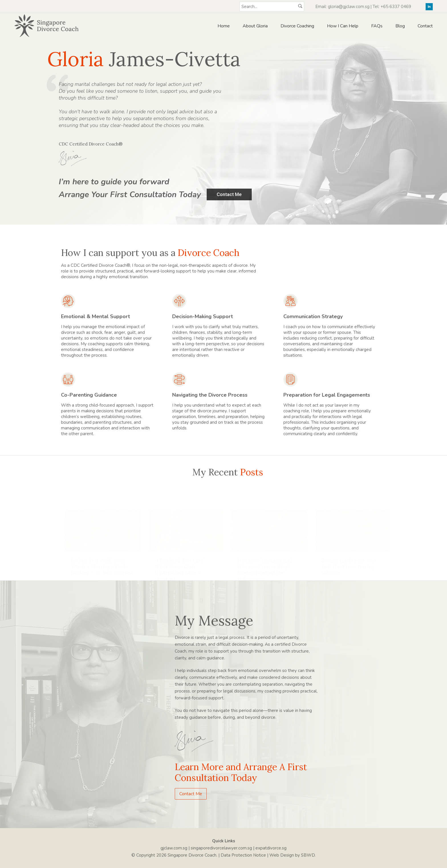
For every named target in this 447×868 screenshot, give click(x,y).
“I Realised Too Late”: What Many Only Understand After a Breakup (181, 564)
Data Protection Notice (243, 855)
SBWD (308, 855)
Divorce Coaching (297, 26)
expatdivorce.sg (271, 848)
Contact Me (191, 794)
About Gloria (255, 26)
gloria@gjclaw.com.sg (349, 7)
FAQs (377, 26)
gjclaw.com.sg (174, 848)
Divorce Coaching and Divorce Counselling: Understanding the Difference (265, 564)
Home (224, 26)
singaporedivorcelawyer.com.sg (221, 848)
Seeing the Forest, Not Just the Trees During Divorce (349, 561)
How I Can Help (343, 26)
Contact (425, 26)
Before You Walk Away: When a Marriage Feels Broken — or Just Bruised (102, 561)
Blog (400, 26)
